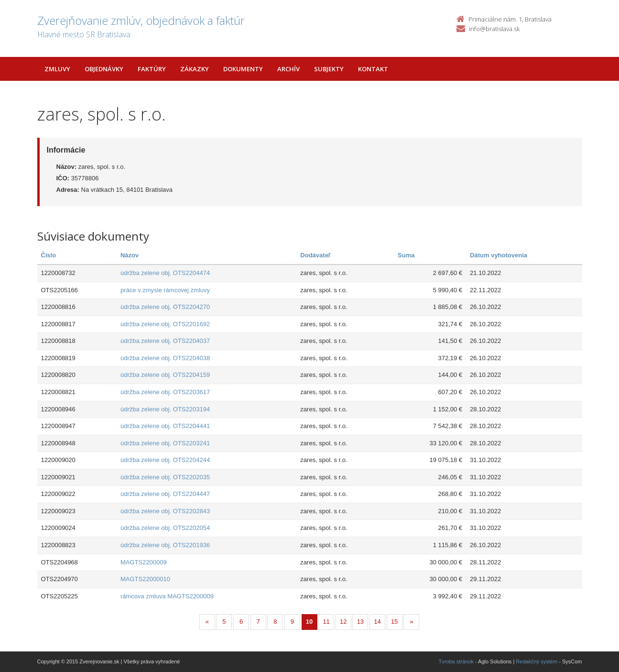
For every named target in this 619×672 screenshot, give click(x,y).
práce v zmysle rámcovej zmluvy (165, 290)
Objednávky (104, 69)
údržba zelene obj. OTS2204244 (165, 460)
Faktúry (152, 69)
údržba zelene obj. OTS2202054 (165, 528)
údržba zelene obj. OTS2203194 (165, 409)
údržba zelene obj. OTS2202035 (165, 477)
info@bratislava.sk (494, 29)
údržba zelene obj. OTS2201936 (165, 545)
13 (360, 622)
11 (326, 622)
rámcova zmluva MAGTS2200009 (167, 596)
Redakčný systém (537, 661)
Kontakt (373, 69)
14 (377, 622)
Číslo (49, 255)
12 (343, 622)
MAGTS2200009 (144, 562)
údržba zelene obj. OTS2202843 (165, 511)
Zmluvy (57, 69)
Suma (406, 255)
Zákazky (195, 69)
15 (394, 622)
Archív (288, 69)
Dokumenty (243, 69)
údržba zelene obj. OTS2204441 (165, 426)
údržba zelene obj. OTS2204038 (165, 358)
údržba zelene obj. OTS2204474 (165, 273)
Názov (130, 255)
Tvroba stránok (456, 661)
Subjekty (329, 69)
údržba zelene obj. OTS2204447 (165, 494)
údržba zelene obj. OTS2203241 (165, 443)
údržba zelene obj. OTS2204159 (165, 375)
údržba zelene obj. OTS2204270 (165, 307)
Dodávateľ (315, 255)
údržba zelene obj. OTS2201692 (165, 324)
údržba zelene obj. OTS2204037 (165, 341)
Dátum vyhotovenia (499, 255)
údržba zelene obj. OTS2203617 (165, 392)
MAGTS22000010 (145, 579)
